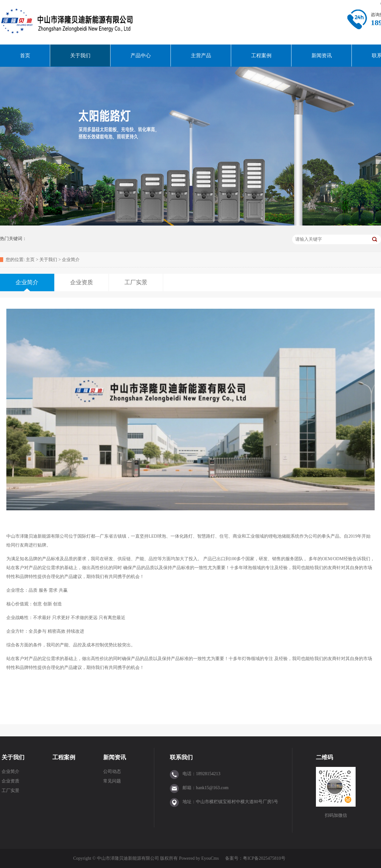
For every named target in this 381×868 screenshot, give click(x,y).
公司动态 (112, 772)
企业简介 (71, 260)
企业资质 (10, 781)
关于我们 (80, 55)
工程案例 (261, 55)
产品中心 (141, 55)
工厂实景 (10, 791)
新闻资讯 (322, 55)
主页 (30, 260)
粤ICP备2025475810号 (264, 858)
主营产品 (201, 55)
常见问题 (112, 781)
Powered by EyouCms (198, 858)
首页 (25, 55)
